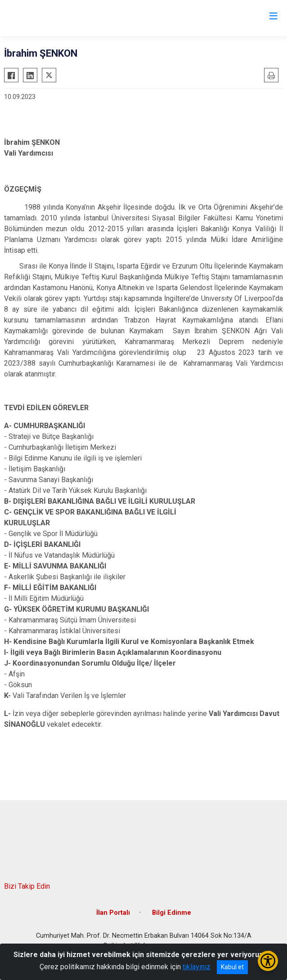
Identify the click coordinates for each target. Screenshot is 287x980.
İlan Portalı (113, 913)
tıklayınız (197, 967)
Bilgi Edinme (172, 913)
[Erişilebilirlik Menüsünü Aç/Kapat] (268, 961)
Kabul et (232, 967)
